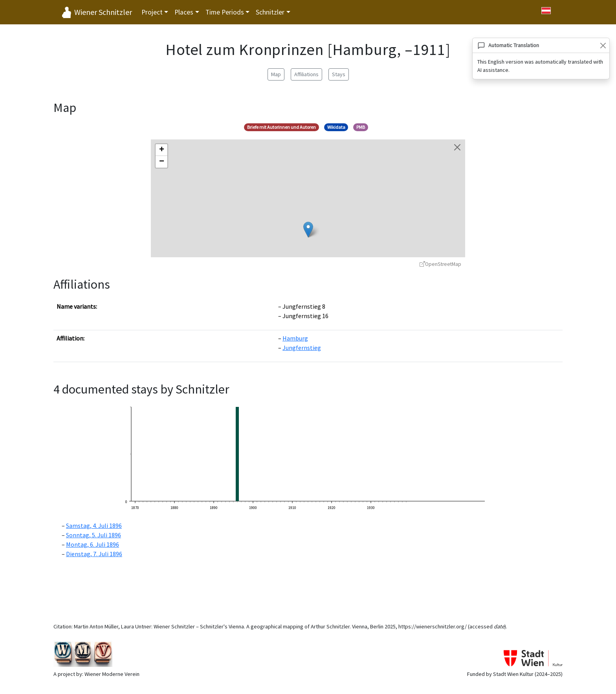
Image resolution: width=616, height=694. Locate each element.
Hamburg (295, 338)
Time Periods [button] (225, 12)
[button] (308, 230)
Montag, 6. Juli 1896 (93, 544)
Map (276, 74)
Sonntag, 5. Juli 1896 (93, 535)
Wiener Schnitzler (103, 12)
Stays (339, 74)
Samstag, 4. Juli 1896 (94, 526)
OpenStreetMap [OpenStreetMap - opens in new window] (440, 264)
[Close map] (457, 147)
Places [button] (184, 12)
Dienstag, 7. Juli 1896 (94, 554)
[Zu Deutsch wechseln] (546, 11)
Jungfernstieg (302, 348)
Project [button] (152, 12)
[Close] (603, 45)
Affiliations (306, 74)
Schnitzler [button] (270, 12)
